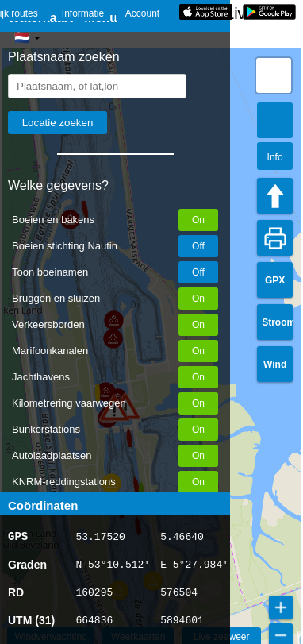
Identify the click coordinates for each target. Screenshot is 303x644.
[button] (274, 75)
